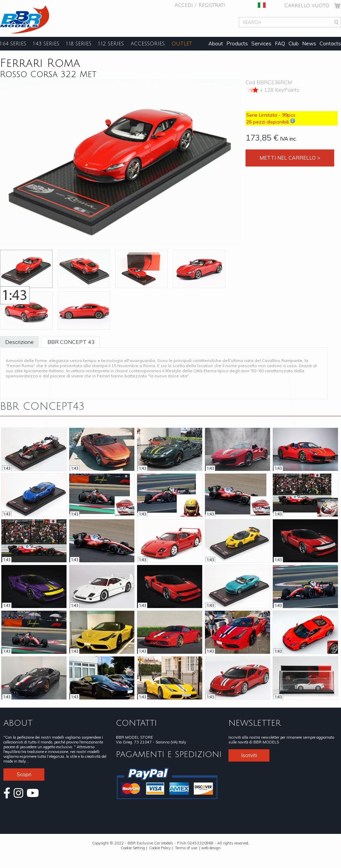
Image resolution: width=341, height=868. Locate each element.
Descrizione (19, 342)
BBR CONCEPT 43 (70, 342)
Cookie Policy (160, 848)
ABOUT (18, 723)
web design (211, 848)
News (309, 44)
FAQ (280, 44)
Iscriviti (249, 755)
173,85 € (262, 138)
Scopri (24, 774)
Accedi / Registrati (200, 5)
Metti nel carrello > (290, 158)
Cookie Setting (133, 848)
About (216, 44)
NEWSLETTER (255, 723)
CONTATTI (136, 723)
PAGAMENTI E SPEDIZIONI (169, 754)
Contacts (330, 44)
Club (294, 44)
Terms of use (186, 848)
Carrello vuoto (307, 5)
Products (237, 44)
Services (261, 44)
